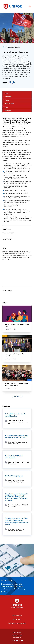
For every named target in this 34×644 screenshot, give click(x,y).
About (7, 93)
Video (4, 248)
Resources (8, 111)
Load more (17, 396)
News (7, 107)
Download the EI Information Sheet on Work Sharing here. (17, 481)
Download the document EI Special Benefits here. (19, 463)
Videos (7, 100)
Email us (5, 592)
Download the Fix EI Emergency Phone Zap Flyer (18, 443)
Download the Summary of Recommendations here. (16, 530)
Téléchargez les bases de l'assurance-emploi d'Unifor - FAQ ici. (18, 422)
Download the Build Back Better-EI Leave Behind (18, 505)
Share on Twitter (10, 104)
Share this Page (7, 290)
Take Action (7, 229)
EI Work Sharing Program (14, 476)
